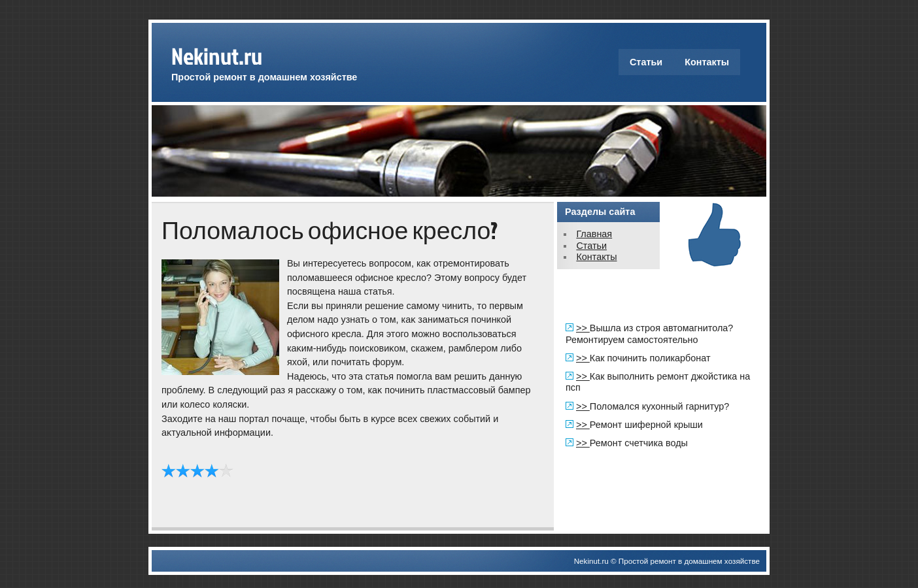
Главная (594, 234)
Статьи (646, 62)
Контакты (707, 62)
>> (583, 328)
